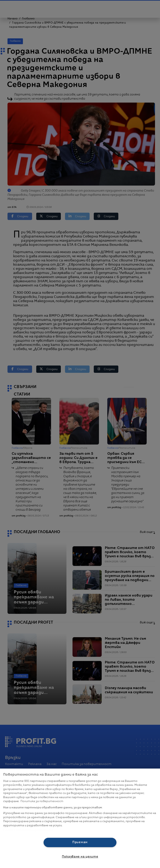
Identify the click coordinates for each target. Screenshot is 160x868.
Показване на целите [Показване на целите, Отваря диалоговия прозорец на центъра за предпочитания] (80, 857)
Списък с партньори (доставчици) (28, 830)
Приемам (80, 842)
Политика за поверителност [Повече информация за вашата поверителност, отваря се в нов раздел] (42, 801)
